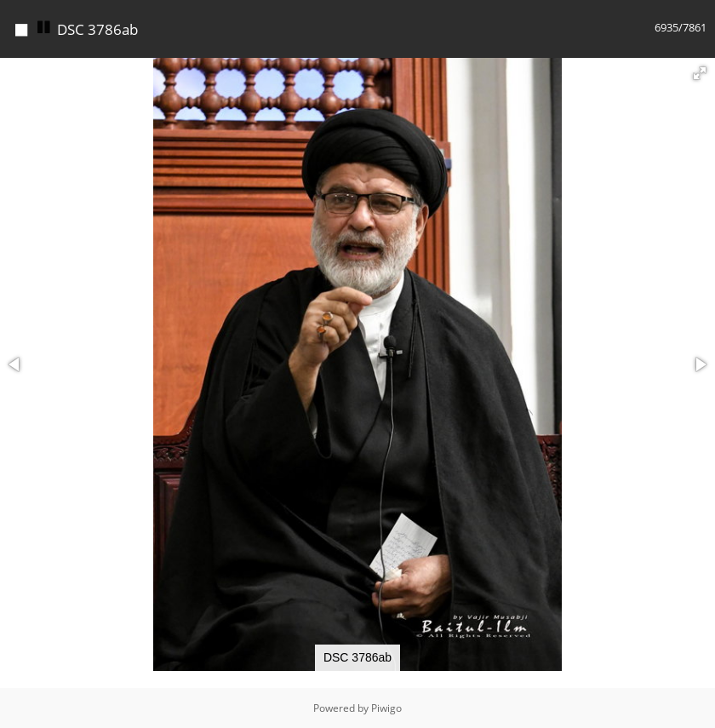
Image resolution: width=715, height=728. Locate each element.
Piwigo (386, 708)
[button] (700, 73)
